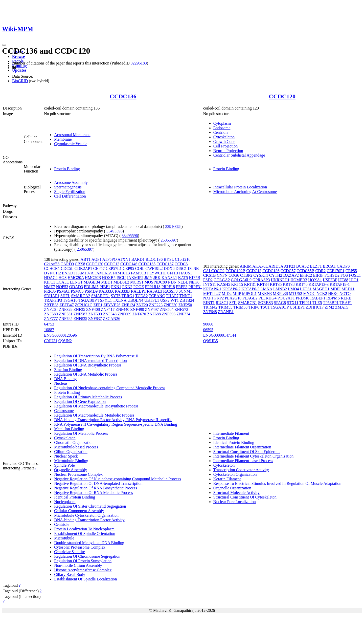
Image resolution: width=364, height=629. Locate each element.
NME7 (50, 287)
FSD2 (208, 280)
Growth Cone (224, 142)
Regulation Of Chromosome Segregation (87, 556)
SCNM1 (185, 291)
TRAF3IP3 (53, 300)
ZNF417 (108, 309)
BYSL (169, 259)
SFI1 (233, 303)
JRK (157, 278)
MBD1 (107, 282)
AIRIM (246, 266)
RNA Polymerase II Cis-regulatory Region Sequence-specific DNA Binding (116, 424)
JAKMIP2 (135, 278)
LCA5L (63, 282)
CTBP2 (246, 275)
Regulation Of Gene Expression (80, 402)
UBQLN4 (135, 300)
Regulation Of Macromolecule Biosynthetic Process (96, 406)
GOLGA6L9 (241, 280)
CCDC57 (288, 271)
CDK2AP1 (83, 268)
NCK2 (322, 294)
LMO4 (293, 289)
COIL (140, 268)
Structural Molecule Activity (236, 493)
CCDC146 (129, 264)
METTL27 (212, 294)
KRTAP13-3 (319, 284)
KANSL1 (169, 278)
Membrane (63, 139)
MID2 (227, 294)
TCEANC (157, 296)
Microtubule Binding (71, 461)
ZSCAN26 (111, 319)
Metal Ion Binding (69, 429)
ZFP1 (98, 305)
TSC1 (265, 307)
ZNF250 (185, 305)
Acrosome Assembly (71, 182)
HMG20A (76, 278)
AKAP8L (260, 266)
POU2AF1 (286, 298)
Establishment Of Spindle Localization (85, 579)
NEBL (183, 282)
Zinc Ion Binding (68, 370)
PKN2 (127, 287)
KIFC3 (50, 282)
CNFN (222, 275)
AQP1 (97, 259)
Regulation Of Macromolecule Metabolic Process (94, 415)
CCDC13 (112, 264)
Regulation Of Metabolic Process (81, 433)
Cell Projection (225, 146)
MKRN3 (265, 294)
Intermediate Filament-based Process (243, 461)
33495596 (115, 231)
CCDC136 (123, 96)
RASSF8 (170, 291)
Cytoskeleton (224, 137)
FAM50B (139, 273)
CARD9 (67, 264)
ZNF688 (154, 314)
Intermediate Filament (231, 433)
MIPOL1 (249, 294)
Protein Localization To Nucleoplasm (84, 529)
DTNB (193, 268)
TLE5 (317, 303)
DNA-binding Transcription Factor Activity (89, 520)
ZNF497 (152, 309)
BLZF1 (316, 266)
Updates (19, 70)
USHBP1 (297, 307)
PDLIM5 (91, 287)
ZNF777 (51, 319)
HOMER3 (299, 280)
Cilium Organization (71, 452)
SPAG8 (280, 303)
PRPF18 (168, 287)
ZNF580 (51, 314)
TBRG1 (128, 296)
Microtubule (64, 538)
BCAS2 (303, 266)
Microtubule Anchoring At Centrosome (245, 192)
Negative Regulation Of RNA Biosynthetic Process (96, 488)
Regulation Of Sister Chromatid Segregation (90, 506)
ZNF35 (79, 309)
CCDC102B (235, 271)
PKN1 (116, 287)
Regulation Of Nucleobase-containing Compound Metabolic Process (110, 388)
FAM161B (121, 273)
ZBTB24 (187, 300)
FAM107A (85, 273)
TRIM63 (240, 307)
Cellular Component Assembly (79, 511)
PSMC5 (77, 291)
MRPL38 (280, 294)
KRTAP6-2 (231, 289)
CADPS (343, 266)
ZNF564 (167, 309)
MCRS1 (137, 282)
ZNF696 (169, 314)
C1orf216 (183, 259)
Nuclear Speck (66, 456)
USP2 (165, 300)
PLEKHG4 (268, 298)
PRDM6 (302, 298)
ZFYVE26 (112, 305)
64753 (49, 324)
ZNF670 (139, 314)
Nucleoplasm (65, 502)
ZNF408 (93, 309)
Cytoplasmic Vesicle (71, 144)
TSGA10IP (88, 300)
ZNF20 (142, 305)
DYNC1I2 (52, 273)
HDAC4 (51, 278)
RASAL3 (154, 291)
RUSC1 (222, 303)
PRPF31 (195, 287)
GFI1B (172, 273)
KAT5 (183, 278)
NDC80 (161, 282)
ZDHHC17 (315, 307)
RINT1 (209, 303)
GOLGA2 (222, 280)
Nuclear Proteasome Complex (78, 474)
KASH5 (224, 284)
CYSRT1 (261, 275)
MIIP (237, 294)
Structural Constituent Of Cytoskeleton (245, 497)
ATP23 (289, 266)
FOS (344, 275)
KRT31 (250, 284)
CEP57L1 (114, 268)
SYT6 (116, 296)
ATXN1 (124, 259)
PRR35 (50, 291)
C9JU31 (51, 341)
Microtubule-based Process (76, 447)
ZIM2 (329, 307)
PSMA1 (63, 291)
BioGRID (20, 81)
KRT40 (302, 284)
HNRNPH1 (280, 280)
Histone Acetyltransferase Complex (83, 570)
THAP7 (172, 296)
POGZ (139, 287)
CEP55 (351, 271)
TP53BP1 (331, 303)
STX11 (293, 303)
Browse (18, 57)
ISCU (121, 278)
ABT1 (86, 259)
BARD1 (138, 259)
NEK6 (194, 282)
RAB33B (122, 291)
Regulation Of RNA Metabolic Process (86, 374)
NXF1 (208, 298)
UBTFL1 (152, 300)
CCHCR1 (52, 268)
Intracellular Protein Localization (240, 187)
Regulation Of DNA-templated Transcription (90, 361)
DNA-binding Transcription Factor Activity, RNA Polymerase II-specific (113, 420)
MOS (149, 282)
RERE (346, 298)
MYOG (309, 294)
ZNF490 (137, 309)
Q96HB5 (211, 341)
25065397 (169, 240)
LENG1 (76, 282)
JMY (148, 278)
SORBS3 (266, 303)
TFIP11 (305, 303)
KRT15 (237, 284)
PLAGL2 (250, 298)
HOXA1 (315, 280)
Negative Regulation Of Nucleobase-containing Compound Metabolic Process (117, 479)
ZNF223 (156, 305)
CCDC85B (305, 271)
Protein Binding (67, 169)
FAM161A (103, 273)
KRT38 (289, 284)
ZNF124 (128, 305)
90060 (208, 324)
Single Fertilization (70, 192)
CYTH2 (276, 275)
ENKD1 (69, 273)
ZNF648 (110, 314)
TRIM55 (225, 307)
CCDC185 (147, 264)
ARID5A (276, 266)
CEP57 (99, 268)
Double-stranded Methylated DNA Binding (89, 543)
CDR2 (321, 271)
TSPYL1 (105, 300)
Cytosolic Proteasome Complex (80, 547)
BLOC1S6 (154, 259)
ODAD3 (76, 287)
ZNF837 (95, 319)
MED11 (348, 289)
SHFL (65, 296)
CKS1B (210, 275)
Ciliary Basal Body (70, 574)
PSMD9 (91, 291)
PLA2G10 (233, 298)
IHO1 (354, 280)
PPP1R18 (153, 287)
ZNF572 (181, 309)
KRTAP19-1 (340, 284)
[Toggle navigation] (4, 45)
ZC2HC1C (84, 305)
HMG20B (93, 278)
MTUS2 (295, 294)
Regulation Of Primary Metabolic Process (88, 397)
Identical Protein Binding (75, 497)
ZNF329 (65, 309)
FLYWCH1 (156, 273)
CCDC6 (181, 264)
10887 (49, 330)
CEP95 (128, 268)
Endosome (222, 128)
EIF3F (318, 275)
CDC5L (67, 268)
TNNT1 (186, 296)
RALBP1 (138, 291)
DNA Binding (65, 379)
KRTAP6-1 (212, 289)
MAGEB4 (92, 282)
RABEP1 (318, 298)
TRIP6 (254, 307)
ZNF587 (80, 314)
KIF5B (195, 278)
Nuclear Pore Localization (235, 502)
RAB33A (106, 291)
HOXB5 (109, 278)
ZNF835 (80, 319)
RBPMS (333, 298)
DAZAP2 (291, 275)
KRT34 (263, 284)
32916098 (173, 226)
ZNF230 (170, 305)
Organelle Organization (232, 488)
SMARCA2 (81, 296)
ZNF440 (122, 309)
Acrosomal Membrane (72, 135)
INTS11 (210, 284)
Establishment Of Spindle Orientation (85, 534)
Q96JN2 (65, 341)
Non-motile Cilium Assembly (78, 565)
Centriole (221, 132)
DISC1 (181, 268)
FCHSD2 (332, 275)
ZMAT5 (342, 307)
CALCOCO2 (214, 271)
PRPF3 (182, 287)
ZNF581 (65, 314)
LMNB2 (280, 289)
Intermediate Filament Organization (242, 447)
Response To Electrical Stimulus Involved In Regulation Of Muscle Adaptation (277, 483)
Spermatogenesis (68, 187)
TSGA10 (70, 300)
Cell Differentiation (70, 196)
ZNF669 (124, 314)
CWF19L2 (154, 268)
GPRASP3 (261, 280)
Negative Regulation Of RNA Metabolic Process (94, 493)
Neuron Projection (228, 151)
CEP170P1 (335, 271)
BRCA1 (329, 266)
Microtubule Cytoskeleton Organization (86, 515)
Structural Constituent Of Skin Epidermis (247, 452)
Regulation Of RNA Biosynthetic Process (88, 365)
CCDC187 (165, 264)
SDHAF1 (52, 296)
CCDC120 (282, 96)
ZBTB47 (67, 305)
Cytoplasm (222, 123)
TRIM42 (210, 307)
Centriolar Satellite (69, 552)
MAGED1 (321, 289)
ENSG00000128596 (60, 335)
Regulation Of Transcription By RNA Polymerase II (96, 356)
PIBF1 (105, 287)
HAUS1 (186, 273)
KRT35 (276, 284)
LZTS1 (306, 289)
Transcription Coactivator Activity (241, 470)
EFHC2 (306, 275)
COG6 (234, 275)
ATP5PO (110, 259)
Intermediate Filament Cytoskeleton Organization (253, 456)
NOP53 (62, 287)
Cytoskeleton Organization (235, 474)
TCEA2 (142, 296)
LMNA (266, 289)
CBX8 (80, 264)
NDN (172, 282)
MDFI (335, 289)
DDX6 (169, 268)
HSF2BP (330, 280)
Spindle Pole (64, 465)
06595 (208, 330)
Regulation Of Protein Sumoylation (83, 561)
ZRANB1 (226, 312)
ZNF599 (95, 314)
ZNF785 (65, 319)
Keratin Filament (227, 479)
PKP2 (219, 298)
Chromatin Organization (74, 442)
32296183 (139, 63)
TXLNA (119, 300)
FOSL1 (355, 275)
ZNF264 (51, 309)
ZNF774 (183, 314)
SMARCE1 (101, 296)
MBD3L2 (121, 282)
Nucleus (61, 383)
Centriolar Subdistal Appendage (239, 155)
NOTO (345, 294)
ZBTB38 (51, 305)
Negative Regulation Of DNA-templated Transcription (98, 483)
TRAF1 (346, 303)
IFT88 (343, 280)
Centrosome (64, 411)
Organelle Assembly (71, 470)
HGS (63, 278)
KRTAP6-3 (251, 289)
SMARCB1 (248, 303)
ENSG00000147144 (220, 335)
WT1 (175, 300)
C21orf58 (52, 264)
